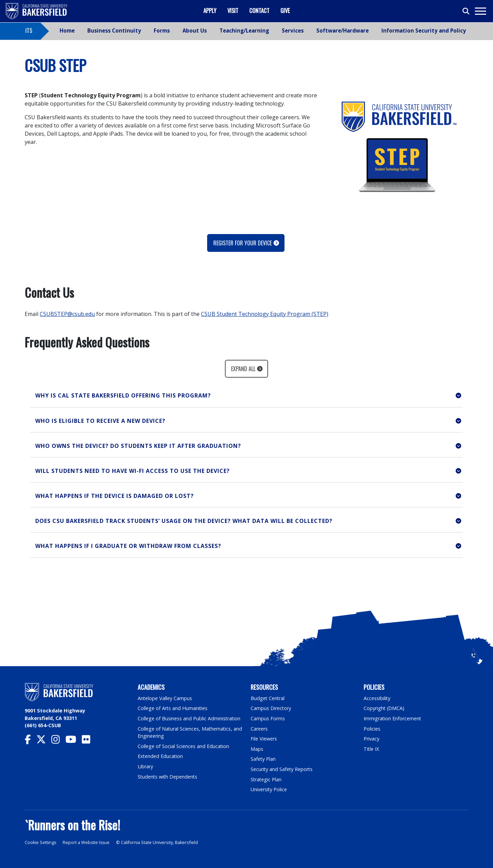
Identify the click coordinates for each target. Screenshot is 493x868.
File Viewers (264, 739)
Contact (259, 10)
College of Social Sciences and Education (184, 746)
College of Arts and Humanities (173, 708)
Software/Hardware (343, 30)
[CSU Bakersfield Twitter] (44, 741)
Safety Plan (263, 759)
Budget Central (268, 698)
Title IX (371, 749)
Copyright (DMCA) (384, 708)
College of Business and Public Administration (189, 718)
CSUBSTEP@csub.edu (67, 314)
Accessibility (377, 698)
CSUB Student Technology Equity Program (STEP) (265, 314)
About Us (195, 30)
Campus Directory (271, 708)
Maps (257, 749)
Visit (233, 10)
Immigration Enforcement (393, 718)
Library (145, 766)
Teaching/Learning (244, 30)
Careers (259, 729)
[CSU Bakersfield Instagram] (58, 741)
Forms (162, 30)
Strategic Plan (266, 779)
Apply (210, 10)
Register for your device (243, 243)
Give (285, 10)
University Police (269, 789)
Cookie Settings (41, 842)
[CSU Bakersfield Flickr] (89, 741)
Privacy (371, 739)
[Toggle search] (466, 11)
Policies (372, 729)
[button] (246, 396)
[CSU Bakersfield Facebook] (30, 741)
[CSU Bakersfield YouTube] (74, 741)
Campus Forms (268, 718)
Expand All (243, 369)
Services (293, 30)
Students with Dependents (168, 777)
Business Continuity (114, 30)
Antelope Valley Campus (165, 698)
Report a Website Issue (87, 842)
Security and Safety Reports (282, 769)
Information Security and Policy (424, 30)
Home (67, 30)
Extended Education (161, 756)
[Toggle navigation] (480, 11)
